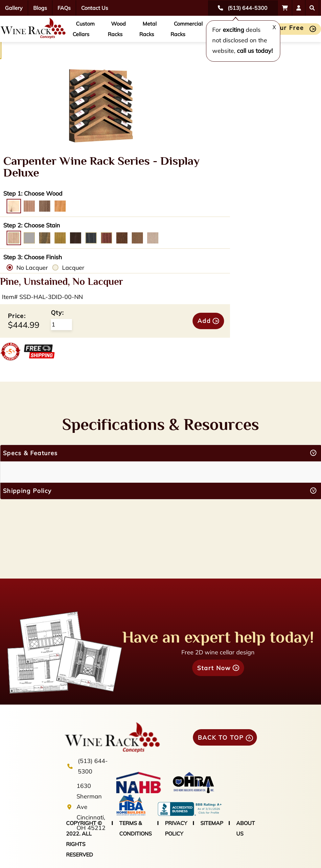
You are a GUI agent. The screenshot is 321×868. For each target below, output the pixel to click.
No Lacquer (32, 268)
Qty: (57, 313)
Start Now (214, 668)
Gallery (14, 8)
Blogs (40, 8)
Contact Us (95, 8)
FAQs (64, 8)
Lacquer (73, 268)
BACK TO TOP (221, 738)
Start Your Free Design (278, 29)
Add (204, 321)
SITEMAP (212, 823)
